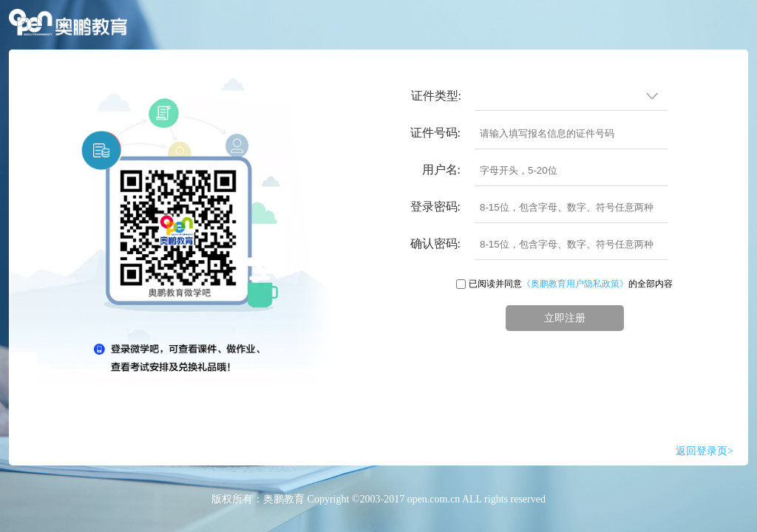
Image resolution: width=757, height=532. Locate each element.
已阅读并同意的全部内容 (571, 284)
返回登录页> (705, 451)
